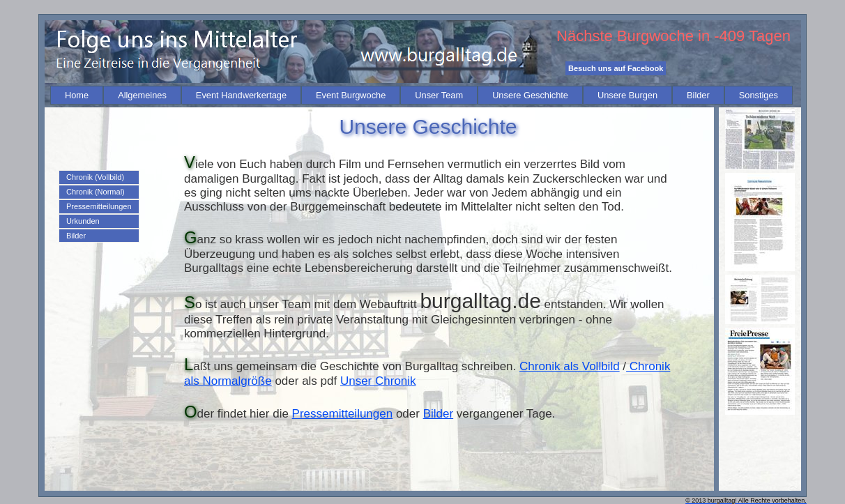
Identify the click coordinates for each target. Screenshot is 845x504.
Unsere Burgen (627, 95)
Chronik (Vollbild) (95, 177)
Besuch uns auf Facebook (616, 68)
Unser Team (439, 95)
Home (77, 95)
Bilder (698, 95)
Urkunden (83, 221)
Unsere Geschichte (530, 95)
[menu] (99, 206)
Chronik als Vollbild (570, 366)
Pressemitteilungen (99, 206)
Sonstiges (759, 95)
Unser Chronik (378, 381)
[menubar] (421, 95)
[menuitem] (77, 95)
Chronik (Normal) (96, 192)
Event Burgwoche (351, 95)
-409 (729, 36)
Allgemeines (142, 95)
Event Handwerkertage (241, 95)
